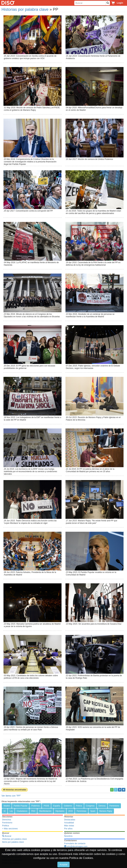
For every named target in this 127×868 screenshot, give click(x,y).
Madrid (7, 806)
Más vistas (69, 826)
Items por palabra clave (13, 842)
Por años (68, 829)
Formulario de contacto (75, 844)
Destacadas (70, 820)
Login (120, 3)
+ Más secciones (10, 829)
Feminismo (114, 806)
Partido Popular (21, 806)
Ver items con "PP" (11, 796)
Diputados (60, 811)
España (56, 806)
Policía (79, 806)
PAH (33, 811)
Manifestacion (45, 811)
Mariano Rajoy (106, 811)
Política (6, 826)
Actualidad (69, 823)
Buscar (7, 836)
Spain (93, 811)
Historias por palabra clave (25, 9)
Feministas (82, 811)
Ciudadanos (22, 811)
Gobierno (68, 806)
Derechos (7, 820)
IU (5, 811)
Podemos (35, 806)
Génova (102, 806)
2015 (71, 811)
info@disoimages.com (76, 846)
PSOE (46, 806)
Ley (11, 811)
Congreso (90, 806)
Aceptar (63, 865)
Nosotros (68, 836)
